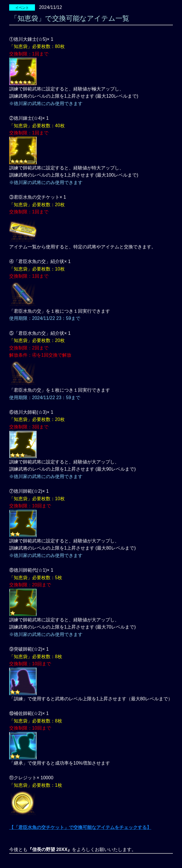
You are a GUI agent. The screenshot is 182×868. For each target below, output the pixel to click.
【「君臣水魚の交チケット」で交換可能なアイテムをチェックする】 (80, 827)
